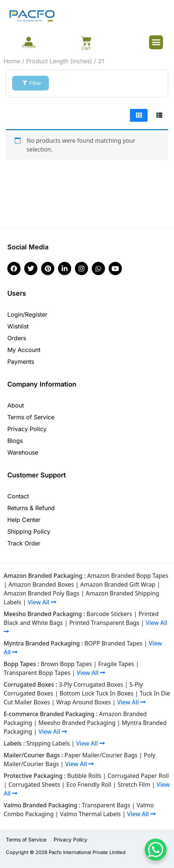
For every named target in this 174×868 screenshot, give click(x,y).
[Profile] (29, 41)
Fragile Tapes (116, 664)
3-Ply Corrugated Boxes (91, 684)
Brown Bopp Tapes (66, 664)
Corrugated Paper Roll (138, 776)
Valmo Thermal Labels (90, 814)
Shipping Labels (48, 743)
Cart (86, 48)
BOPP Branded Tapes (113, 643)
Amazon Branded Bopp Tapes (128, 576)
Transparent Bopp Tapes (37, 673)
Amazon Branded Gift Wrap (118, 584)
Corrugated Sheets (34, 785)
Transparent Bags (106, 805)
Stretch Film (134, 785)
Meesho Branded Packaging (77, 723)
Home (12, 61)
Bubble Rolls (84, 776)
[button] (156, 42)
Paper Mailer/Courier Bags (101, 755)
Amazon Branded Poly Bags (42, 593)
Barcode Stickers (109, 614)
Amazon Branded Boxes (41, 584)
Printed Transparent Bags (104, 623)
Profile (29, 46)
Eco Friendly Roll (89, 785)
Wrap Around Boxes (84, 702)
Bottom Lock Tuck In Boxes (96, 693)
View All (42, 602)
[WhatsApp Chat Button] (156, 850)
